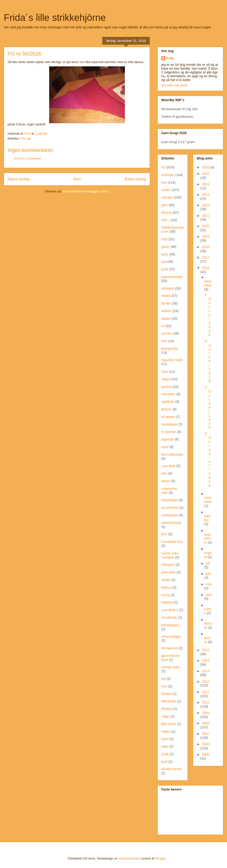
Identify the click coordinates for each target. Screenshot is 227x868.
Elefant (166, 694)
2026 (206, 167)
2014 (206, 660)
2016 (206, 268)
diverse (167, 213)
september (207, 539)
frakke (166, 732)
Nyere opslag (18, 179)
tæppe (166, 318)
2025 (206, 174)
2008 (206, 723)
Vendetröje (169, 618)
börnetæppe (170, 625)
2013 (206, 671)
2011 (206, 692)
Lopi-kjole (168, 466)
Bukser (166, 409)
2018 (206, 247)
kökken (166, 311)
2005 (206, 754)
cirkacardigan (171, 636)
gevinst (166, 387)
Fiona (165, 595)
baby (165, 254)
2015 (206, 650)
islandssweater (172, 277)
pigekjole (168, 402)
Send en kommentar (27, 158)
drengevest (169, 648)
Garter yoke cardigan (170, 555)
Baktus (166, 587)
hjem (165, 739)
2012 (206, 682)
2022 (206, 205)
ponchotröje (170, 508)
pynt (164, 762)
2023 (206, 195)
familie (166, 303)
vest (164, 686)
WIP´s (166, 220)
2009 (206, 713)
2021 (206, 216)
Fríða (170, 58)
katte (165, 746)
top (164, 679)
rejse (165, 447)
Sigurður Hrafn (172, 360)
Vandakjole (169, 424)
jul (163, 326)
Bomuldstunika (172, 454)
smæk (166, 580)
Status (166, 379)
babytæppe (170, 500)
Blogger (160, 858)
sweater (167, 197)
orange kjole (170, 667)
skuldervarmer (172, 769)
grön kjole (168, 572)
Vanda (166, 296)
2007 (206, 734)
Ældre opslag (135, 179)
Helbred (167, 602)
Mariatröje (169, 701)
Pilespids (168, 565)
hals (164, 341)
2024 (206, 184)
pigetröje (168, 439)
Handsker (168, 394)
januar (207, 640)
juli (208, 563)
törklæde (168, 288)
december (208, 283)
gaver (165, 247)
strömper (168, 175)
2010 (206, 702)
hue (164, 182)
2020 (206, 226)
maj (208, 584)
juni (208, 574)
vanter (166, 190)
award (166, 481)
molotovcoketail (128, 858)
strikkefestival (171, 523)
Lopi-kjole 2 (170, 610)
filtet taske (169, 724)
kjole (165, 269)
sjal (29, 139)
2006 (206, 744)
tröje (164, 239)
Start (77, 179)
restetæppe (170, 515)
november (208, 500)
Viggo (166, 716)
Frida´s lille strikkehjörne (55, 18)
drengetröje (170, 349)
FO (23, 139)
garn (165, 205)
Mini (164, 473)
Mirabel (167, 709)
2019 (206, 236)
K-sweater (169, 432)
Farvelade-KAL (172, 542)
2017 (206, 257)
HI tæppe (168, 417)
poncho (167, 333)
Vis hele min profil (174, 85)
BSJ (164, 534)
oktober (207, 518)
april (209, 595)
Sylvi (165, 372)
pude (165, 754)
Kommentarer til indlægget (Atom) (86, 191)
